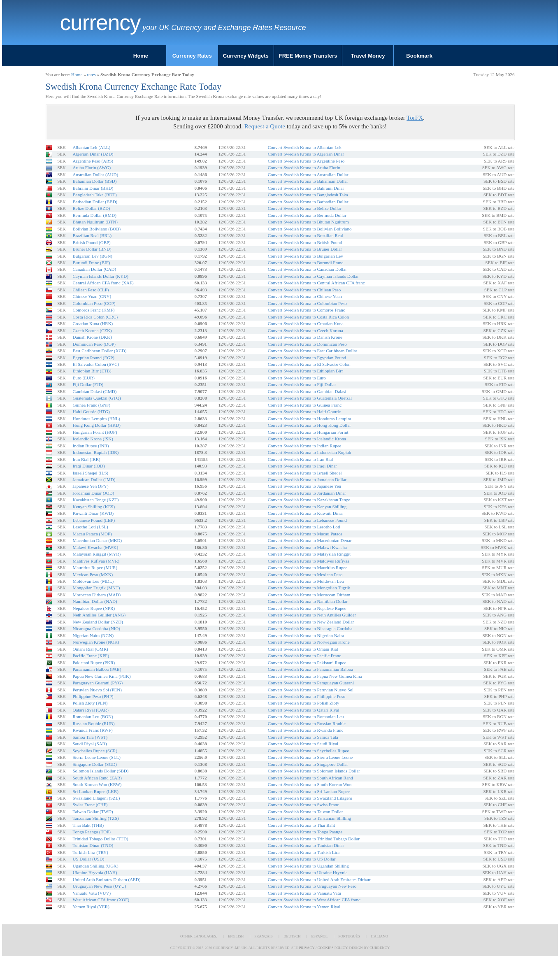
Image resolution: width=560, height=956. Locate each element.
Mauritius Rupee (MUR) (95, 568)
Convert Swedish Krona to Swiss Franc (303, 805)
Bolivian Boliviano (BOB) (96, 229)
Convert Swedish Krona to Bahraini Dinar (306, 188)
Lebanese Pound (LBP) (94, 520)
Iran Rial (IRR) (86, 459)
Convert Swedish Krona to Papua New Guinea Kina (315, 676)
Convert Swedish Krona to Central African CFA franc (316, 283)
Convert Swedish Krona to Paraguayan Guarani (311, 683)
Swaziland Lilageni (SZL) (96, 798)
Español (319, 936)
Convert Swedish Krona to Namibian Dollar (308, 601)
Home (141, 56)
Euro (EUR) (83, 378)
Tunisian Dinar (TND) (93, 845)
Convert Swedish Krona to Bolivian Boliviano (310, 229)
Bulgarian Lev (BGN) (92, 256)
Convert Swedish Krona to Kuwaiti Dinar (306, 513)
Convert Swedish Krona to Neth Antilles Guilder (312, 615)
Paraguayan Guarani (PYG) (98, 683)
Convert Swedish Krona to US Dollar (302, 859)
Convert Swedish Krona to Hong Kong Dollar (309, 425)
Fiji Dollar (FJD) (88, 384)
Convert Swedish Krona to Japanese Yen (304, 486)
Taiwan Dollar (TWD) (93, 812)
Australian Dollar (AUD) (95, 174)
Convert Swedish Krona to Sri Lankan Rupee (309, 791)
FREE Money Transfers (308, 56)
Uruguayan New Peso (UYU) (99, 886)
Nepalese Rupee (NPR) (94, 608)
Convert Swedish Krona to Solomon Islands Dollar (314, 771)
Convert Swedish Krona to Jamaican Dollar (307, 479)
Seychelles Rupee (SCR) (95, 751)
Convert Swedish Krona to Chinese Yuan (305, 296)
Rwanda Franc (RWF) (92, 730)
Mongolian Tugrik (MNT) (96, 588)
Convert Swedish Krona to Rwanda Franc (306, 730)
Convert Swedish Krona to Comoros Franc (307, 310)
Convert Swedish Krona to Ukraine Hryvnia (308, 872)
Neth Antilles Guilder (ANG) (99, 615)
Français (264, 936)
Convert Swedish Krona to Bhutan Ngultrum (308, 222)
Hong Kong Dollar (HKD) (96, 425)
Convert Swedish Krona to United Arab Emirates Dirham (320, 879)
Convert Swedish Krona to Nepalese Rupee (307, 608)
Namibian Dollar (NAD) (95, 601)
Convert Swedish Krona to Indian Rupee (305, 446)
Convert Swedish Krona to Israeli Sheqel (305, 473)
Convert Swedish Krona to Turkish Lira (304, 852)
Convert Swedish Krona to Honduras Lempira (310, 419)
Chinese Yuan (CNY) (92, 296)
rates (92, 74)
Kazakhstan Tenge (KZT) (95, 500)
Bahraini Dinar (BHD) (93, 188)
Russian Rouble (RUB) (93, 723)
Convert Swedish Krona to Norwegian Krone (309, 642)
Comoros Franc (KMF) (93, 310)
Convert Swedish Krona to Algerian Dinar (306, 154)
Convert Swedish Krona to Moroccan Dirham (309, 595)
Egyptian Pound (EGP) (93, 358)
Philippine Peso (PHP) (93, 696)
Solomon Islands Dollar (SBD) (100, 771)
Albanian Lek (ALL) (91, 147)
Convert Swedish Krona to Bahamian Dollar (308, 181)
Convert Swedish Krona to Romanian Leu (306, 716)
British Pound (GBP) (91, 242)
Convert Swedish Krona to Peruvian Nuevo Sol (311, 690)
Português (349, 936)
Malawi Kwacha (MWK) (95, 547)
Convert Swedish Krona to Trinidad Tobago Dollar (314, 839)
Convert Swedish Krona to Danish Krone (305, 337)
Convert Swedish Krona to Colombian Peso (307, 303)
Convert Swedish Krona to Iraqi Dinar (302, 466)
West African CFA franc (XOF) (101, 900)
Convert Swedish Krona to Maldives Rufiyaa (309, 561)
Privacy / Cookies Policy (323, 948)
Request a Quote (265, 126)
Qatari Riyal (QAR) (90, 710)
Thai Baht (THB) (88, 825)
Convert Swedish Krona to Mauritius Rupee (308, 568)
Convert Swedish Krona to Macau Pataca (305, 534)
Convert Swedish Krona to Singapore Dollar (308, 764)
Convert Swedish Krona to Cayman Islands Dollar (313, 276)
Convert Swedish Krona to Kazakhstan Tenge (309, 500)
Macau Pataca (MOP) (92, 534)
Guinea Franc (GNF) (91, 405)
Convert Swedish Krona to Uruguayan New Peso (312, 886)
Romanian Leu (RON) (93, 716)
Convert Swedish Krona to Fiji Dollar (302, 384)
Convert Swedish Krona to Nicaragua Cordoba (310, 628)
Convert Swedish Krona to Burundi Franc (306, 263)
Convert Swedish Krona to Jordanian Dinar (307, 493)
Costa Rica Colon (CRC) (95, 317)
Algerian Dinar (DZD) (93, 154)
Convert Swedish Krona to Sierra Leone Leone (310, 757)
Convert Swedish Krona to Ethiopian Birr (306, 371)
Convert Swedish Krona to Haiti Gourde (304, 412)
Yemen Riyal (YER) (91, 907)
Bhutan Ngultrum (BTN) (95, 222)
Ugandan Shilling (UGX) (95, 866)
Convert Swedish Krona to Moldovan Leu (306, 581)
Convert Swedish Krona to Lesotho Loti (304, 527)
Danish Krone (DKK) (92, 337)
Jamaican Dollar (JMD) (94, 479)
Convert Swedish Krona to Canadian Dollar (307, 269)
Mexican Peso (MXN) (93, 575)
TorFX (415, 118)
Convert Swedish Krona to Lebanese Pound (307, 520)
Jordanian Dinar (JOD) (93, 493)
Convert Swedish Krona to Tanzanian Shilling (309, 818)
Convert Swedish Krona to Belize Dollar (305, 208)
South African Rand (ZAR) (97, 778)
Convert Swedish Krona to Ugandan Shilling (308, 866)
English (236, 936)
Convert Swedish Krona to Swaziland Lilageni (310, 798)
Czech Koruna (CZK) (92, 330)
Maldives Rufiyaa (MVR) (96, 561)
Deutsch (292, 936)
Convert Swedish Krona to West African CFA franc (314, 900)
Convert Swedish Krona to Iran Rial (301, 459)
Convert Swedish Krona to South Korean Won (310, 784)
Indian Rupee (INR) (91, 446)
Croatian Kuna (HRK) (93, 323)
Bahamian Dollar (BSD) (94, 181)
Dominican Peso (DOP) (94, 344)
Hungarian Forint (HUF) (95, 432)
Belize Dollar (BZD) (91, 208)
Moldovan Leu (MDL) (93, 581)
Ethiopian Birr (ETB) (92, 371)
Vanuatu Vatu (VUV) (92, 893)
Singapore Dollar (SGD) (95, 764)
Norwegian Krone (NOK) (96, 642)
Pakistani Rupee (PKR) (94, 663)
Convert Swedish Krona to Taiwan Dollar (306, 812)
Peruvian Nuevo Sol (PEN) (97, 690)
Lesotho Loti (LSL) (90, 527)
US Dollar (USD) (88, 859)
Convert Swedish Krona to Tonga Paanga (305, 832)
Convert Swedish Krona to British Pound (305, 242)
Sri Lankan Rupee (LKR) (95, 791)
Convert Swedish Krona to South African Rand (310, 778)
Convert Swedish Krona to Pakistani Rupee (307, 663)
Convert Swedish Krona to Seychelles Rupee (309, 751)
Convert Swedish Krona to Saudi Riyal (303, 744)
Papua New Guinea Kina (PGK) (101, 676)
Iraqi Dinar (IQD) (88, 466)
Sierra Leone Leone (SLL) (96, 757)
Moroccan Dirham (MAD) (96, 595)
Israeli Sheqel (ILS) (90, 473)
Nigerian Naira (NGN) (93, 635)
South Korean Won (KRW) (97, 784)
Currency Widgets (246, 56)
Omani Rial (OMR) (90, 649)
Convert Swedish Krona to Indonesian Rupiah (310, 452)
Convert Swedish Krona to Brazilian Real (306, 235)
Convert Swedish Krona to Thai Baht (301, 825)
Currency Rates (192, 56)
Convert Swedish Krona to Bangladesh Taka (308, 195)
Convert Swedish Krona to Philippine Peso (307, 696)
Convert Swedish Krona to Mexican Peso (305, 575)
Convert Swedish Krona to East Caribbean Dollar (313, 351)
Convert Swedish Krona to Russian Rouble (307, 723)
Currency (100, 23)
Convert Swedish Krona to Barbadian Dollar (308, 202)
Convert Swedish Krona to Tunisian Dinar (306, 845)
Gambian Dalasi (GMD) (94, 391)
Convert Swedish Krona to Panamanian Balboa (310, 669)
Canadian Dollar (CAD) (94, 269)
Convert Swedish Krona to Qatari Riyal (304, 710)
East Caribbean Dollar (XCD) (99, 351)
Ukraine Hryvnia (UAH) (95, 872)
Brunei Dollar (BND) (92, 249)
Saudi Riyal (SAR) (89, 744)
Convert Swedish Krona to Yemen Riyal (304, 907)
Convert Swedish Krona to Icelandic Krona (307, 439)
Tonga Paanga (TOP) (92, 832)
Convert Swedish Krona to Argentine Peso (306, 161)
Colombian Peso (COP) (94, 303)
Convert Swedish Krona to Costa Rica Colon (308, 317)
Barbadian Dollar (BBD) (95, 202)
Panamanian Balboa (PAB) (97, 669)
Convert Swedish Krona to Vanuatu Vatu (304, 893)
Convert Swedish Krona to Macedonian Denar (310, 540)
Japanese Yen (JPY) (90, 486)
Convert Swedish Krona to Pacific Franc (304, 656)
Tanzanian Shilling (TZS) (95, 818)
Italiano (379, 936)
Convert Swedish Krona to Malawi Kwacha (307, 547)
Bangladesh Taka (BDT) (94, 195)
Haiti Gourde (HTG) (91, 412)
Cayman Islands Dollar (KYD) (100, 276)
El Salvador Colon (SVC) (96, 364)
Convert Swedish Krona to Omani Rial (303, 649)
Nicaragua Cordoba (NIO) (96, 628)
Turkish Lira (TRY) (90, 852)
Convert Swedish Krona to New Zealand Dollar (311, 622)
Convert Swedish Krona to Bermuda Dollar (307, 215)
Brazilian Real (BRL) (92, 235)
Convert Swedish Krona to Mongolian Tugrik (309, 588)
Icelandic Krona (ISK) (93, 439)
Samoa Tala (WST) (90, 737)
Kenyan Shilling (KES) (94, 507)
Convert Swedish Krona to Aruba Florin (304, 167)
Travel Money (368, 56)
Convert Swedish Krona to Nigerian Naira (306, 635)
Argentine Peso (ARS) (93, 161)
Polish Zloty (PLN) (90, 703)
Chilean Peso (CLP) (91, 290)
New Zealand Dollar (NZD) (98, 622)
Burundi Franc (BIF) (91, 263)
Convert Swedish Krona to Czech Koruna (306, 330)
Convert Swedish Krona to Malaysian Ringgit (309, 554)
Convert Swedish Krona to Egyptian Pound (307, 358)
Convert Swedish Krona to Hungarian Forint (308, 432)
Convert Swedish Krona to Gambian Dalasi (307, 391)
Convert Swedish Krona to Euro (297, 378)
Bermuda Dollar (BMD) (94, 215)
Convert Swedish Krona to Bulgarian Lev (306, 256)
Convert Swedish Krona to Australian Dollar (308, 174)
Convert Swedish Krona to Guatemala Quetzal (310, 398)
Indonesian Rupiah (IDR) (95, 452)
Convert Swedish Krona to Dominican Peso (307, 344)
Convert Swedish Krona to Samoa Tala (303, 737)
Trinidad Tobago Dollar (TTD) (100, 839)
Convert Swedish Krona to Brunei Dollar (305, 249)
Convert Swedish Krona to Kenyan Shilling (307, 507)
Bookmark (419, 56)
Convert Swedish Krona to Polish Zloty (304, 703)
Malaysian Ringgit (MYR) (96, 554)
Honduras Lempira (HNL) (96, 419)
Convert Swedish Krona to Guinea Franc (305, 405)
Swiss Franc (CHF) (90, 805)
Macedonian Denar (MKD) (97, 540)
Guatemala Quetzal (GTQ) (96, 398)
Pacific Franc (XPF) (91, 656)
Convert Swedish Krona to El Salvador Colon (309, 364)
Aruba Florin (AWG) (92, 167)
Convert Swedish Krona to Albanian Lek (305, 147)
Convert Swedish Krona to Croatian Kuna (306, 323)
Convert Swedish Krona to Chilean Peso (304, 290)
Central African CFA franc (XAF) (103, 283)
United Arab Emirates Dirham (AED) (106, 879)
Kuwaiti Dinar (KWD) (93, 513)
